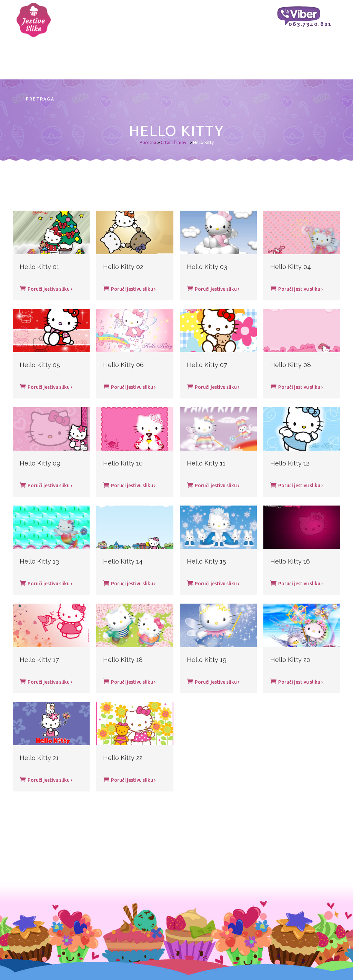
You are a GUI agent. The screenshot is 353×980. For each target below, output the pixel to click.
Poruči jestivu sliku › (46, 288)
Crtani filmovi (174, 142)
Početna (148, 142)
